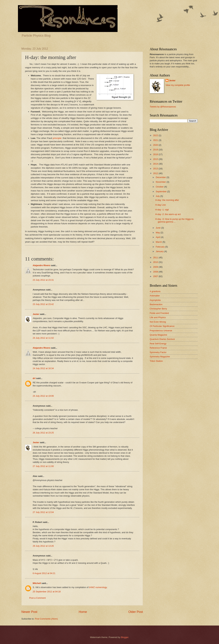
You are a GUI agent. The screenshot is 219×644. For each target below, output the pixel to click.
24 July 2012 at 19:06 (43, 396)
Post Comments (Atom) (46, 619)
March (159, 242)
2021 (156, 140)
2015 (156, 159)
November (161, 182)
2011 (156, 258)
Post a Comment (37, 598)
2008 (156, 272)
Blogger (125, 637)
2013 (156, 169)
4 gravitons (155, 291)
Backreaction (156, 304)
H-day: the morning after (167, 200)
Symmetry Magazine (160, 357)
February (160, 247)
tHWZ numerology (98, 587)
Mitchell (37, 583)
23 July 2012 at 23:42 (43, 304)
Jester (36, 314)
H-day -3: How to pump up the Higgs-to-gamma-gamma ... (175, 220)
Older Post (136, 612)
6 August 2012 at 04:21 (44, 573)
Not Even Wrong (158, 322)
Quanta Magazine (158, 335)
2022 (156, 135)
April (158, 237)
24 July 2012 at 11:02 (43, 338)
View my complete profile (178, 85)
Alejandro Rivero (41, 265)
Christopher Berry (158, 309)
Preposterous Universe (161, 331)
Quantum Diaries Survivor (162, 339)
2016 (156, 154)
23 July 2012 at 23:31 (43, 280)
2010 (156, 262)
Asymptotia (155, 300)
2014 (156, 164)
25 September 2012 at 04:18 (47, 592)
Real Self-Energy (158, 344)
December (161, 177)
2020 (156, 145)
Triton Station (156, 361)
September (161, 191)
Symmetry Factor (158, 352)
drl (34, 378)
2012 (156, 173)
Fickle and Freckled (159, 313)
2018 (156, 150)
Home (83, 612)
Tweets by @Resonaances (163, 107)
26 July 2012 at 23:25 (43, 433)
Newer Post (29, 612)
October (160, 187)
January (160, 251)
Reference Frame (158, 348)
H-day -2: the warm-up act (168, 214)
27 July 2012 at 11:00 (43, 466)
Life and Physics (158, 317)
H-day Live (160, 205)
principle (57, 138)
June (158, 228)
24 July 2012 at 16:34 (43, 368)
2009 (156, 267)
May (158, 233)
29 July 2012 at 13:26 (43, 546)
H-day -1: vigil (162, 210)
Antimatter (155, 296)
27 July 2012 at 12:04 (43, 512)
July (158, 196)
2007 (156, 276)
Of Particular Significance (162, 326)
